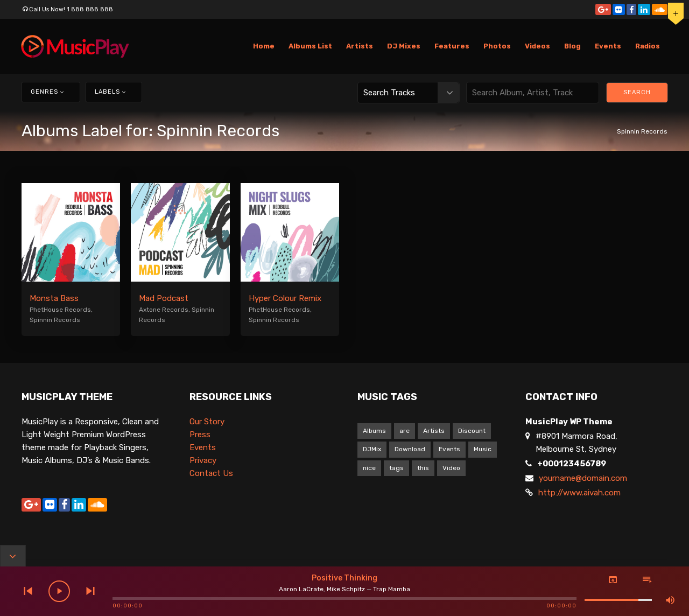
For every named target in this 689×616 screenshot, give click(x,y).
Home (264, 46)
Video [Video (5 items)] (451, 468)
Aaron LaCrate (301, 589)
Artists (360, 46)
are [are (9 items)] (405, 431)
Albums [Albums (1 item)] (374, 431)
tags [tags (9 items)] (396, 468)
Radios (648, 46)
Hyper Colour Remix (285, 298)
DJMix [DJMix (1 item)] (372, 449)
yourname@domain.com (583, 478)
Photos (497, 46)
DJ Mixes (404, 46)
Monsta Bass (54, 298)
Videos (537, 46)
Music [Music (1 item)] (483, 449)
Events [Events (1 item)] (449, 449)
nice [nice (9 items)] (369, 468)
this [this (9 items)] (423, 468)
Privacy (203, 460)
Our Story (207, 422)
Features (452, 46)
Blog (572, 46)
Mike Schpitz (346, 589)
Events (608, 46)
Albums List (310, 46)
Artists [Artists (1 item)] (434, 431)
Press (200, 435)
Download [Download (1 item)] (410, 449)
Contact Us (211, 473)
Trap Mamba (392, 589)
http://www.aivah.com (579, 493)
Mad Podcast (164, 298)
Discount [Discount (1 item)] (472, 431)
